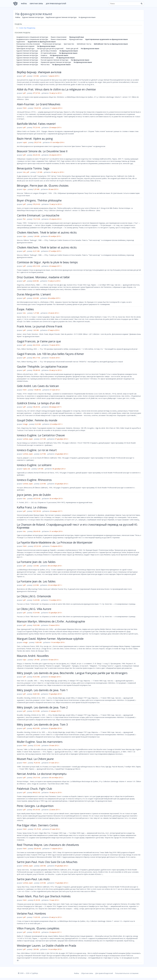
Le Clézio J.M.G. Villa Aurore (34, 609)
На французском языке (87, 17)
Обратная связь (36, 4)
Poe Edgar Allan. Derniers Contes (38, 825)
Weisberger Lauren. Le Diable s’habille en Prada (47, 946)
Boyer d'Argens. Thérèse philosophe (39, 200)
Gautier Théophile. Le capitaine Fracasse (42, 366)
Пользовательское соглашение (127, 973)
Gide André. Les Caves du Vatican (38, 386)
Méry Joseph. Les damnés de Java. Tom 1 (42, 690)
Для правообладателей (56, 4)
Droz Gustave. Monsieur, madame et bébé (43, 277)
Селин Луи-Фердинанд (26, 28)
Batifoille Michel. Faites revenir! (36, 124)
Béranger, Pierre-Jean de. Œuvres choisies (43, 186)
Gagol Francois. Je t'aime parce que (39, 341)
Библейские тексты (84, 44)
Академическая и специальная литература (32, 37)
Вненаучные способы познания (28, 44)
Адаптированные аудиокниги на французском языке (107, 39)
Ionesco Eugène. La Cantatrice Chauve (41, 435)
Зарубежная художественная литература (61, 17)
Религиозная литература (52, 44)
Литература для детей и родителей (50, 48)
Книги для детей (72, 48)
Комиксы (44, 55)
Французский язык (77, 37)
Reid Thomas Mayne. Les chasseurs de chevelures (48, 845)
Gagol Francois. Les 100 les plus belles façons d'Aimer (50, 354)
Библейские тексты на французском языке (111, 44)
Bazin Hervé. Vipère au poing (35, 139)
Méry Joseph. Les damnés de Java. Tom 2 (42, 707)
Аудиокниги (21, 42)
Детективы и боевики (49, 51)
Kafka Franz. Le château (32, 507)
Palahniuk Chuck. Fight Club (34, 789)
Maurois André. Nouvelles (33, 656)
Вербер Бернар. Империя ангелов (39, 72)
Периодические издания (25, 46)
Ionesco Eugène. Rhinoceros (34, 480)
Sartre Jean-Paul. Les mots (33, 879)
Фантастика (45, 65)
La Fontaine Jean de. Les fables (36, 562)
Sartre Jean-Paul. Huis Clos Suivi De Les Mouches (47, 862)
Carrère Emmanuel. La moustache (38, 215)
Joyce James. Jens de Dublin (34, 495)
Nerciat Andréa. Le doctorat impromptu (42, 774)
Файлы (24, 4)
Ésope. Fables (25, 309)
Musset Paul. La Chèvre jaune (35, 759)
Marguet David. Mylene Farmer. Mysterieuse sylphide (50, 639)
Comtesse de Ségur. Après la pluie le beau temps (47, 262)
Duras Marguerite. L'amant (34, 294)
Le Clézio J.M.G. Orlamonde (34, 596)
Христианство (69, 44)
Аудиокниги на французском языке (42, 42)
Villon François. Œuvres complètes (38, 928)
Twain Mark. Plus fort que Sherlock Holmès (44, 896)
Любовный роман (47, 58)
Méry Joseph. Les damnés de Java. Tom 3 (42, 724)
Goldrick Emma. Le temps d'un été (38, 403)
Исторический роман (49, 53)
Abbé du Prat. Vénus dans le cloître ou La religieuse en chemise (56, 89)
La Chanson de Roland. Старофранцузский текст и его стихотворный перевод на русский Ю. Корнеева (77, 526)
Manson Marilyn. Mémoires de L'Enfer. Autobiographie (51, 621)
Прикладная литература (25, 48)
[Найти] (142, 4)
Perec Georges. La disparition (35, 806)
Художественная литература (33, 17)
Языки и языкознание (59, 37)
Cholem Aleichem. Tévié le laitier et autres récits (47, 232)
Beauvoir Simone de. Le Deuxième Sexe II (42, 151)
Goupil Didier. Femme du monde (37, 420)
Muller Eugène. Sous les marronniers (40, 742)
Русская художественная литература (54, 60)
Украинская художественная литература (56, 62)
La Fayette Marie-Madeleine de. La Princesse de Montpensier (55, 542)
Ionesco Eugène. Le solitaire (34, 465)
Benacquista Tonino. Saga (33, 168)
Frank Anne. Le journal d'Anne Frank (40, 326)
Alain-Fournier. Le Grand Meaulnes (39, 104)
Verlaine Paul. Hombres (31, 913)
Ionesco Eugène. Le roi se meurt (37, 450)
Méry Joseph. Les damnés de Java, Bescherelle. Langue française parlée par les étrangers (72, 673)
